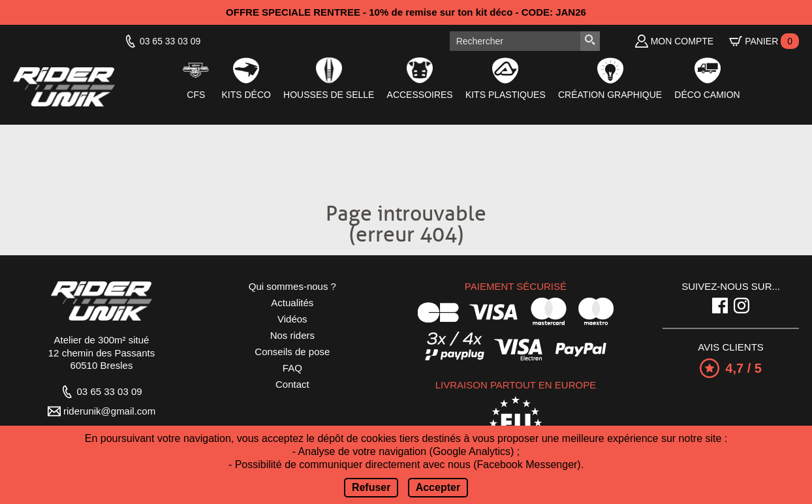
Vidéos (292, 319)
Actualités (292, 303)
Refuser (371, 487)
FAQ (292, 368)
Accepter (438, 487)
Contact (292, 384)
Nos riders (292, 335)
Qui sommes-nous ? (292, 286)
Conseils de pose (292, 352)
